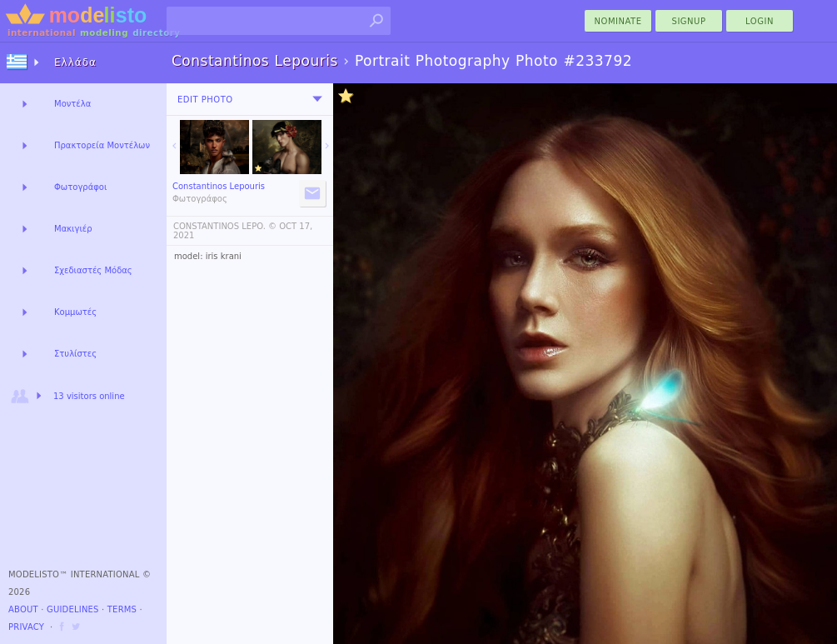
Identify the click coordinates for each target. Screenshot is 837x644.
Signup (689, 21)
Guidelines (73, 609)
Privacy (26, 627)
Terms (122, 609)
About (23, 609)
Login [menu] (760, 21)
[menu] (317, 99)
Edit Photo (205, 100)
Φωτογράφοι (80, 187)
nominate (618, 21)
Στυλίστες (75, 354)
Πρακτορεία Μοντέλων (102, 145)
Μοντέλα (72, 104)
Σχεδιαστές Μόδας (93, 270)
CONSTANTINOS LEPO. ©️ (225, 226)
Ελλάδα (75, 62)
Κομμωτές (75, 312)
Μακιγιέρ (73, 229)
